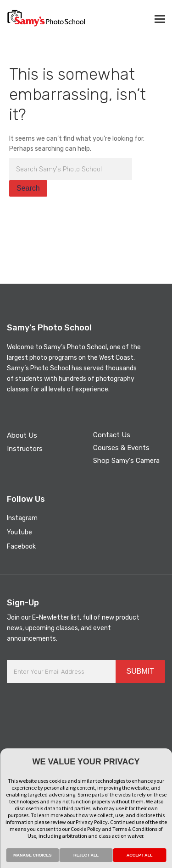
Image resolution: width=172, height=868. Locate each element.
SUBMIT (140, 671)
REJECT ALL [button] (86, 855)
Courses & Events (121, 448)
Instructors (25, 449)
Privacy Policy (92, 822)
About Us (22, 435)
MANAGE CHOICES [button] (33, 855)
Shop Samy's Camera (126, 461)
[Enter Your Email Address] (61, 671)
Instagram (22, 518)
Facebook (21, 547)
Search (28, 188)
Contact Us (112, 435)
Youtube (19, 532)
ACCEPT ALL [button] (140, 855)
